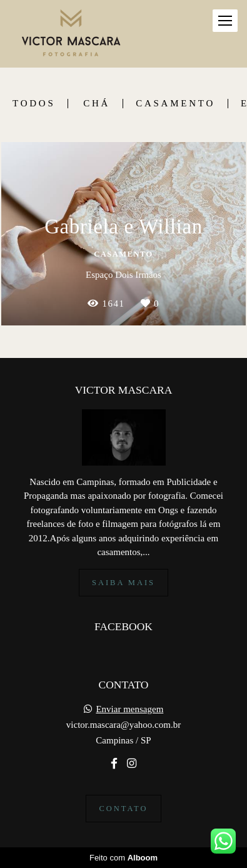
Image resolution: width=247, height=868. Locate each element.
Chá (97, 104)
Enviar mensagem (129, 709)
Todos (34, 104)
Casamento (175, 104)
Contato (123, 809)
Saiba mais (123, 583)
